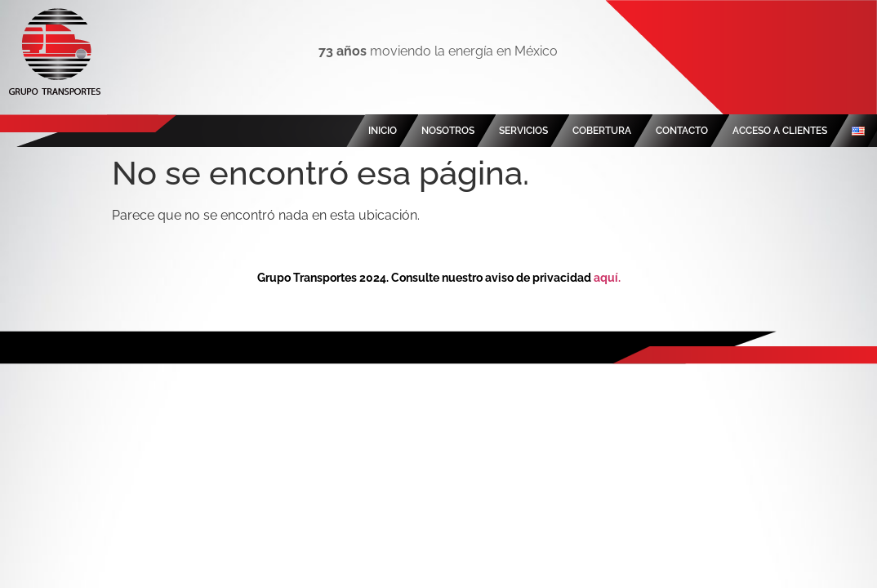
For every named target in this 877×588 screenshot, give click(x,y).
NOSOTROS (448, 131)
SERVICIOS (523, 131)
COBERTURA (602, 131)
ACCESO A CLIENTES (780, 131)
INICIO (383, 131)
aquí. (607, 278)
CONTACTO (682, 131)
